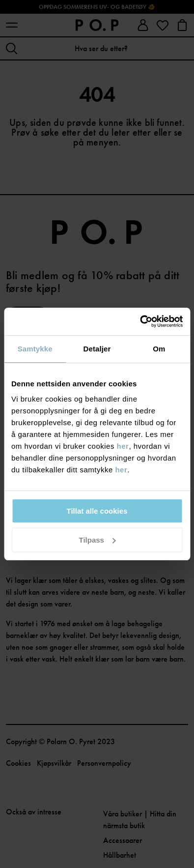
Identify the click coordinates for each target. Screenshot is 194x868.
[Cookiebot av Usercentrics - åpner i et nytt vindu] (140, 321)
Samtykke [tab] (35, 349)
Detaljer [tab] (97, 349)
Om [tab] (159, 349)
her (123, 446)
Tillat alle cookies (97, 511)
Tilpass (97, 540)
